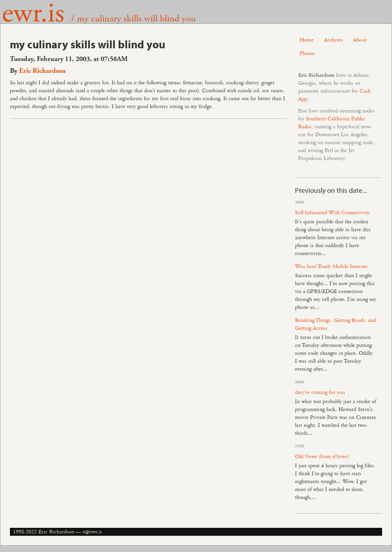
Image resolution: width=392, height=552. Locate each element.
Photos (307, 53)
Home (307, 40)
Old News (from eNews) (322, 457)
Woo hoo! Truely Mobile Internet (331, 266)
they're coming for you (320, 392)
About (360, 40)
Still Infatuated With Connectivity (332, 213)
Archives (333, 40)
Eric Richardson (42, 71)
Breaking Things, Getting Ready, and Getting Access (335, 324)
